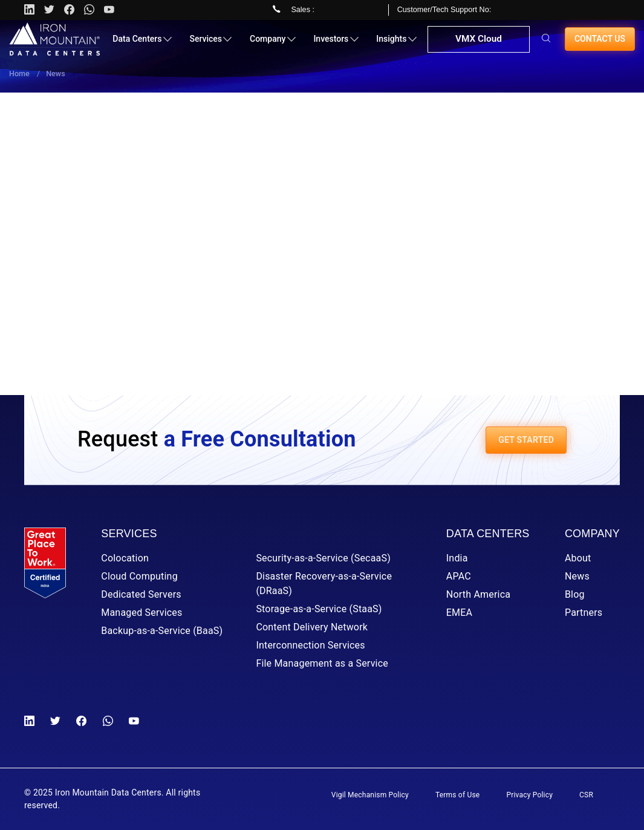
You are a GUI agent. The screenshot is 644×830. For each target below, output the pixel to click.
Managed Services (141, 613)
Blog (575, 594)
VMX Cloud (477, 45)
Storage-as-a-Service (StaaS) (319, 609)
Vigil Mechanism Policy (370, 795)
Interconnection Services (310, 645)
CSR (586, 795)
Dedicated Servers (141, 594)
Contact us (600, 44)
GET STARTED (526, 440)
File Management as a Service (322, 663)
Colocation (125, 558)
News (577, 576)
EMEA (459, 613)
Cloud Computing (139, 576)
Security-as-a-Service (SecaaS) (323, 558)
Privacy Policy (529, 795)
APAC (459, 576)
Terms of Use (457, 795)
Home (19, 74)
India (457, 558)
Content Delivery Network (312, 627)
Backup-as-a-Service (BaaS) (162, 631)
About (578, 558)
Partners (584, 613)
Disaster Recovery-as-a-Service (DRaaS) (324, 583)
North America (478, 594)
